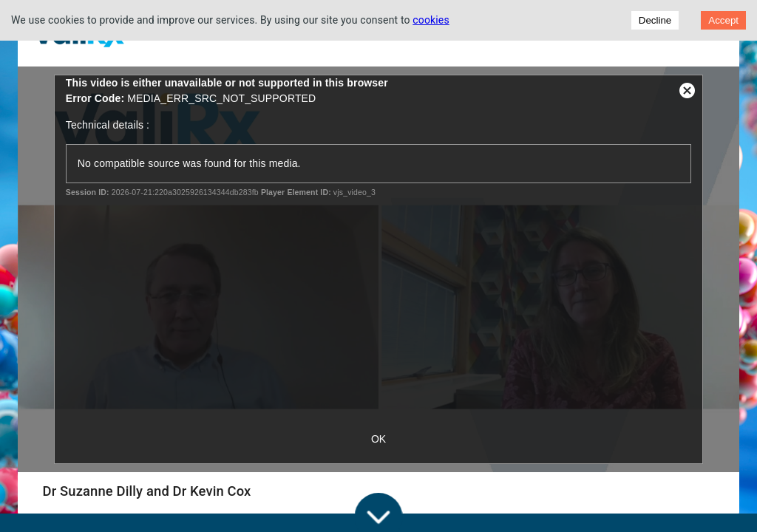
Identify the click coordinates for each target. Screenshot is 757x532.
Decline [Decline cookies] (655, 20)
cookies (431, 20)
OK (378, 439)
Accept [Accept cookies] (723, 20)
